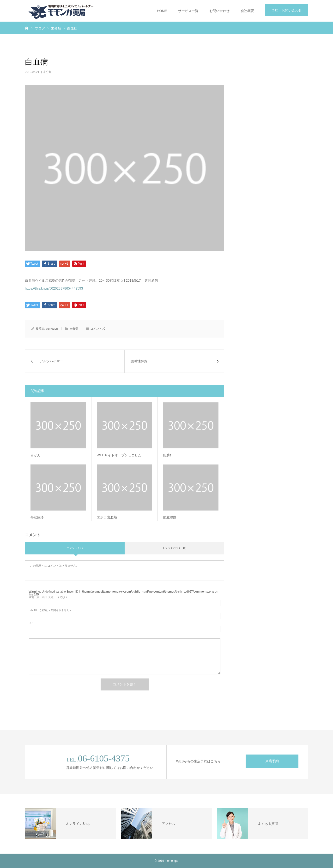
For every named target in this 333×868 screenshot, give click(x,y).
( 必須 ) (48, 597)
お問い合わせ (219, 11)
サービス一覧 (188, 11)
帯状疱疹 (37, 517)
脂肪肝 (168, 455)
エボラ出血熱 (107, 517)
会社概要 (247, 11)
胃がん (36, 455)
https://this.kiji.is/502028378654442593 (54, 288)
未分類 (47, 72)
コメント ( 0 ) (75, 548)
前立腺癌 (170, 517)
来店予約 (272, 761)
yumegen (52, 329)
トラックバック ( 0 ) (174, 548)
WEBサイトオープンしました (119, 455)
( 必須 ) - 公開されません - (50, 610)
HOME (162, 11)
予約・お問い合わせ (287, 10)
